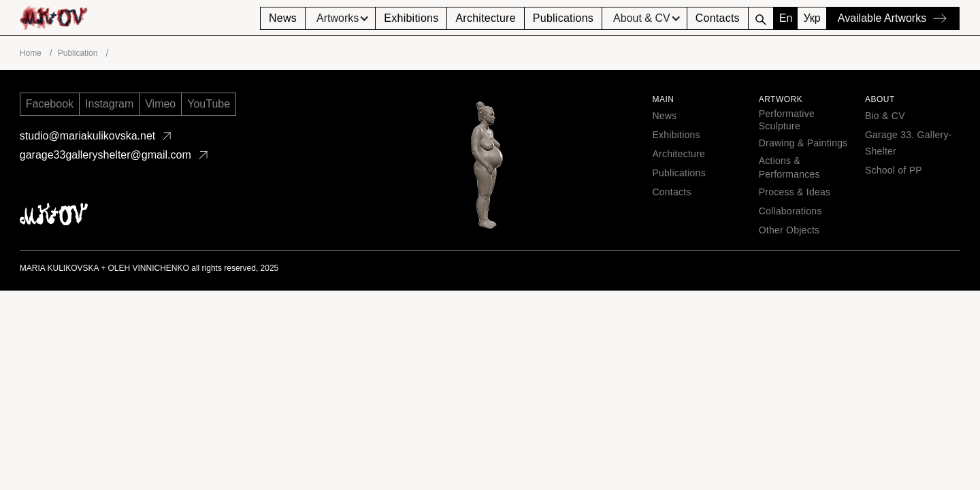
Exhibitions (411, 18)
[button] (340, 18)
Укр (812, 18)
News (283, 18)
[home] (140, 18)
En (786, 18)
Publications (563, 18)
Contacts (718, 18)
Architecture (485, 18)
